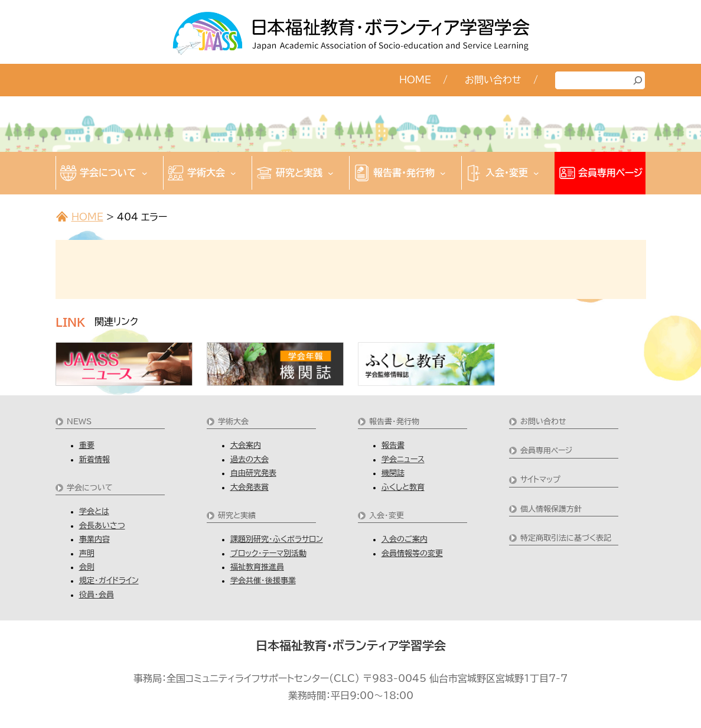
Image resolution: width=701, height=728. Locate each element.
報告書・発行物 (394, 422)
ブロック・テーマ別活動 (268, 553)
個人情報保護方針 (551, 509)
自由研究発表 (253, 473)
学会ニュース (403, 459)
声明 (87, 553)
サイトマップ (540, 480)
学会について (90, 488)
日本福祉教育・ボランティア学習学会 (351, 645)
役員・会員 (97, 595)
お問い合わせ (543, 422)
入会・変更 (387, 516)
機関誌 (393, 473)
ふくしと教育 (403, 487)
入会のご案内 (405, 539)
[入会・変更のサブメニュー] (536, 173)
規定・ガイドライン (109, 581)
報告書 (393, 445)
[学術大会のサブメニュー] (233, 173)
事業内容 (94, 539)
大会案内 (246, 445)
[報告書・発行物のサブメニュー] (443, 173)
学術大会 (233, 422)
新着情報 (94, 459)
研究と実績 (237, 516)
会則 (87, 567)
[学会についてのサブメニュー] (145, 173)
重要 (87, 445)
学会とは (94, 511)
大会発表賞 (250, 487)
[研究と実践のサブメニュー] (331, 173)
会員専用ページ (546, 451)
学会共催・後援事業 (263, 581)
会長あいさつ (102, 526)
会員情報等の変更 (412, 553)
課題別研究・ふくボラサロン (277, 539)
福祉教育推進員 (257, 567)
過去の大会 (250, 459)
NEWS (79, 422)
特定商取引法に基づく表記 (566, 538)
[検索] (638, 80)
